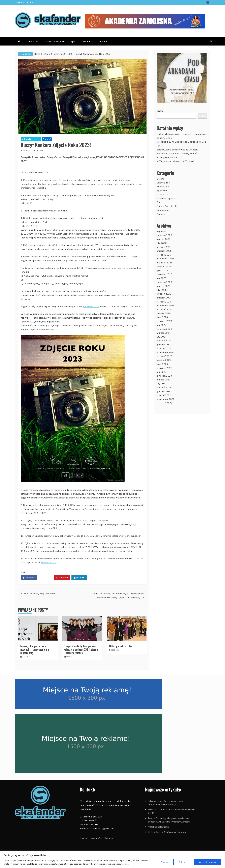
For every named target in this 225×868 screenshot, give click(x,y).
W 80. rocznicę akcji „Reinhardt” (40, 594)
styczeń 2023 (164, 387)
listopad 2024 (164, 302)
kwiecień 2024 (164, 329)
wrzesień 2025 (164, 263)
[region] (113, 859)
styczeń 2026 (164, 247)
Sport (74, 41)
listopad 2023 (164, 348)
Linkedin (79, 578)
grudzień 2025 (164, 251)
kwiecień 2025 (164, 282)
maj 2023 (162, 372)
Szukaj (160, 111)
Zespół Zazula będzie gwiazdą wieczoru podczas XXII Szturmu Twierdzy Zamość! (81, 650)
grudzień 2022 (164, 391)
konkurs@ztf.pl (91, 306)
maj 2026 (162, 231)
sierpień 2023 (164, 360)
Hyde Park (88, 41)
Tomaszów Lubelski (167, 206)
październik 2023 (166, 352)
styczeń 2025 (164, 294)
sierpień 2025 (164, 266)
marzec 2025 (164, 286)
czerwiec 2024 (164, 321)
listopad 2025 (164, 255)
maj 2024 (162, 325)
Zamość (47, 139)
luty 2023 (162, 383)
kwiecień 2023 (164, 376)
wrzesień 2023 (164, 356)
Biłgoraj (160, 179)
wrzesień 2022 (164, 403)
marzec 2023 (164, 380)
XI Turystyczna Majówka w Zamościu (176, 161)
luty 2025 (162, 290)
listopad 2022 (164, 395)
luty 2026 (162, 243)
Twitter (45, 578)
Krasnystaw (163, 194)
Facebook (208, 2)
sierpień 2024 (164, 313)
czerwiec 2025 (164, 274)
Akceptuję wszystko (208, 862)
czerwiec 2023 (164, 368)
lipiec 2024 (162, 317)
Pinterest (62, 578)
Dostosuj (165, 862)
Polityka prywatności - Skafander (97, 838)
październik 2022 (166, 399)
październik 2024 (166, 306)
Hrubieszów (163, 186)
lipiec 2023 (162, 364)
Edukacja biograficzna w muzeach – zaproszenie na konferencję (34, 650)
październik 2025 (166, 259)
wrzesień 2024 (164, 309)
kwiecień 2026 (164, 235)
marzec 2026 (164, 239)
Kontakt (104, 41)
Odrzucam (184, 862)
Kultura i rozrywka (31, 139)
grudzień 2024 (164, 298)
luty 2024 (162, 337)
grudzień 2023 (164, 345)
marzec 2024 (164, 333)
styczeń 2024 (164, 341)
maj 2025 (162, 278)
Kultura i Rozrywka (55, 41)
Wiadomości (33, 41)
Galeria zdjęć (163, 183)
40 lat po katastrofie (121, 646)
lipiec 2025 (162, 270)
